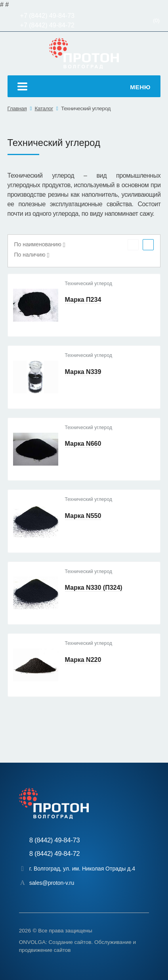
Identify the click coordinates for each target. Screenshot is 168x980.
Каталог (44, 108)
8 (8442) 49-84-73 (55, 840)
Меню (84, 87)
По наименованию (38, 244)
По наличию (30, 255)
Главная (17, 108)
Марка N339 (83, 372)
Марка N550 (83, 516)
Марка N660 (83, 444)
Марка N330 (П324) (94, 588)
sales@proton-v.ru (52, 883)
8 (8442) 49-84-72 (55, 854)
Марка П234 (83, 300)
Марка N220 (83, 660)
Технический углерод (86, 108)
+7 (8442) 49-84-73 (47, 16)
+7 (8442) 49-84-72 (47, 25)
